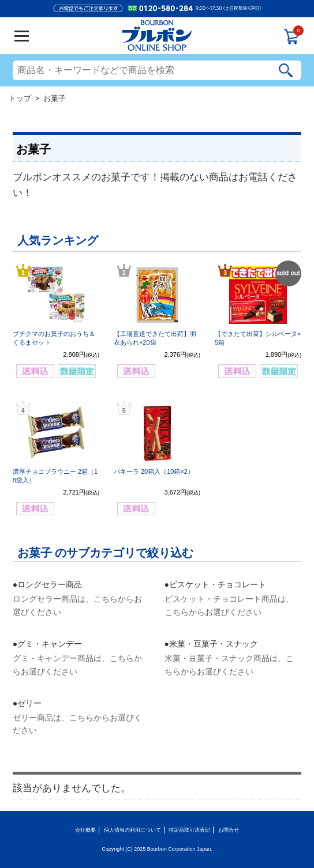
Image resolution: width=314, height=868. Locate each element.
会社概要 (85, 830)
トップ (20, 98)
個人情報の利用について (132, 830)
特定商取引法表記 (189, 830)
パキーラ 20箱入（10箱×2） (154, 471)
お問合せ (229, 830)
